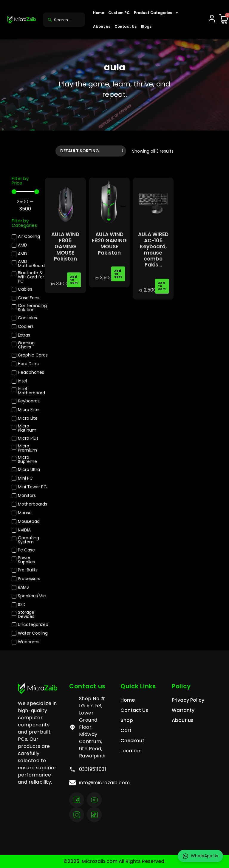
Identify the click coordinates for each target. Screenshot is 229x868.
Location (131, 751)
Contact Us (126, 26)
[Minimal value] (25, 192)
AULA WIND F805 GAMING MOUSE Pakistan (65, 247)
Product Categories (156, 13)
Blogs (146, 26)
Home (99, 13)
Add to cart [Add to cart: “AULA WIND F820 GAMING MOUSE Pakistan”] (118, 274)
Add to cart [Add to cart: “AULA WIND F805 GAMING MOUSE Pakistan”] (74, 280)
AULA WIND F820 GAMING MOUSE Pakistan (109, 243)
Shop (127, 720)
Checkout (132, 741)
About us (102, 26)
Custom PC (119, 13)
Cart (126, 730)
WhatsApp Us (200, 856)
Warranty (183, 710)
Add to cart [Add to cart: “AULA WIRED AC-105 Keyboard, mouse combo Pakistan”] (162, 286)
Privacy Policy (188, 700)
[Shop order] (91, 151)
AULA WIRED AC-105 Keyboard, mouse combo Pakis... (153, 249)
